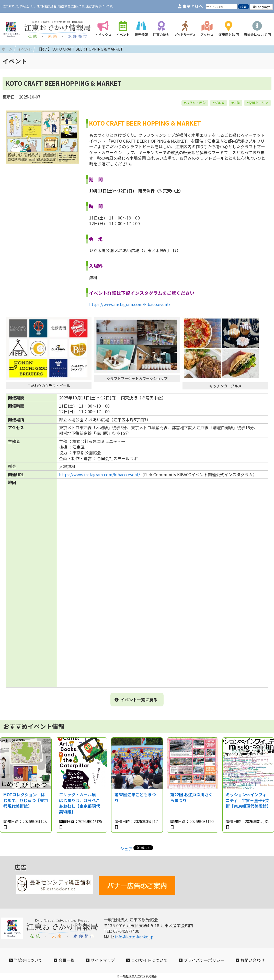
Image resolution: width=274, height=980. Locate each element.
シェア (126, 849)
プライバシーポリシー (202, 960)
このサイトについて (147, 960)
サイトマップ (100, 960)
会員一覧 (64, 960)
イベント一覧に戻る (136, 700)
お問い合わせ (250, 960)
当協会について (26, 960)
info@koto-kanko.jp (134, 937)
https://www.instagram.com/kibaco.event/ (130, 304)
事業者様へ (190, 6)
